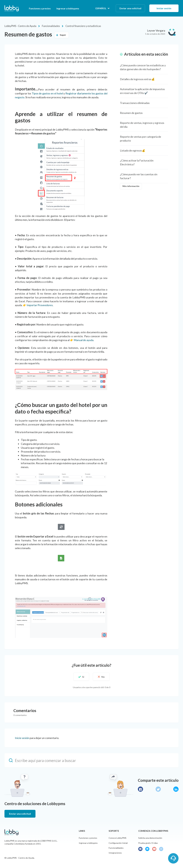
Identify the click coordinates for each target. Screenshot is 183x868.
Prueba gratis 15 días (148, 843)
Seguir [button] (63, 35)
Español (101, 8)
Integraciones (115, 853)
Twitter (158, 789)
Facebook (140, 789)
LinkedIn (176, 789)
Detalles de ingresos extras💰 (137, 79)
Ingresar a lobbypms (68, 8)
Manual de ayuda (84, 340)
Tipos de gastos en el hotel (47, 93)
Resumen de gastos (131, 113)
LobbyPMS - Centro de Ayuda (20, 26)
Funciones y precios (40, 8)
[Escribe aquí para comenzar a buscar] (91, 760)
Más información (131, 186)
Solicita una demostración (150, 838)
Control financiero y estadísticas (79, 26)
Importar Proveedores (40, 305)
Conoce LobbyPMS (118, 838)
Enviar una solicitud (130, 8)
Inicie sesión (22, 738)
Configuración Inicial (118, 843)
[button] (80, 676)
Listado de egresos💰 (133, 150)
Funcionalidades (49, 26)
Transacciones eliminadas (135, 103)
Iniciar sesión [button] (164, 8)
